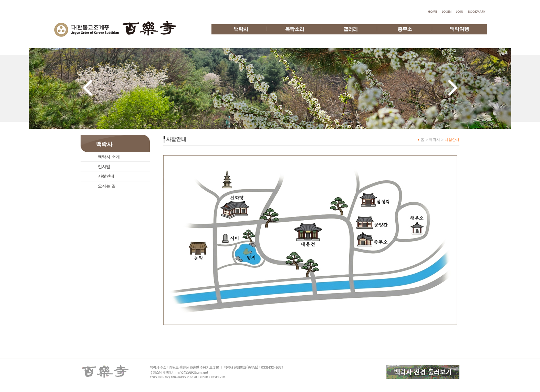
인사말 (104, 166)
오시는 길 (107, 186)
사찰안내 (106, 176)
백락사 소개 (109, 157)
